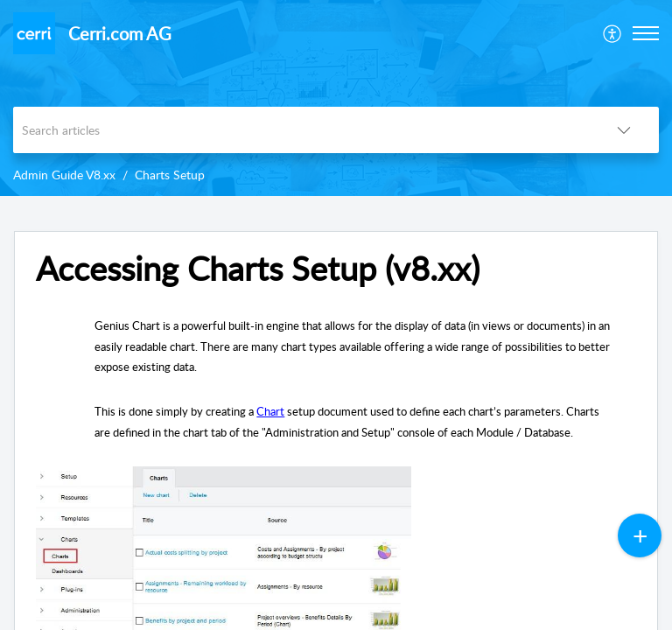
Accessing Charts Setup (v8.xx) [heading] (258, 269)
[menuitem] (613, 33)
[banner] (336, 98)
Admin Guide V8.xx (64, 175)
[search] (301, 130)
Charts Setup (170, 175)
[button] (613, 33)
